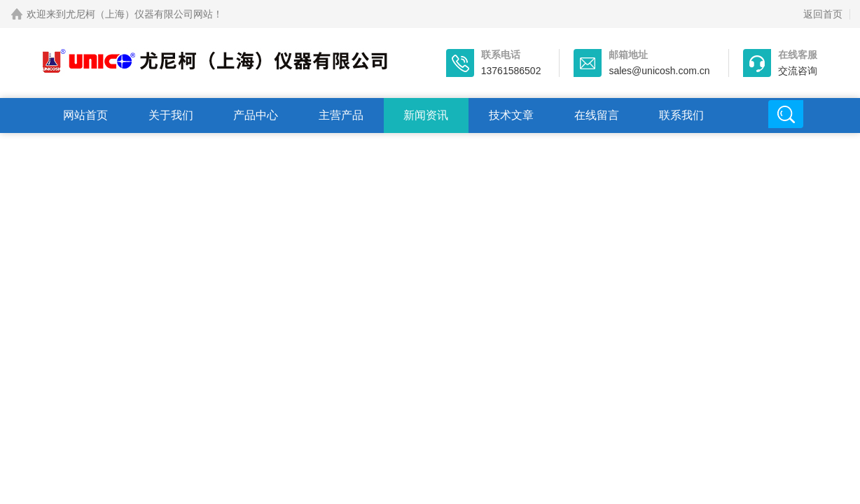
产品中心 (256, 115)
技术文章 (511, 115)
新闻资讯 (426, 115)
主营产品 (341, 115)
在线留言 (597, 115)
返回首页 (823, 14)
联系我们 (681, 115)
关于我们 (171, 115)
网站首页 (85, 115)
